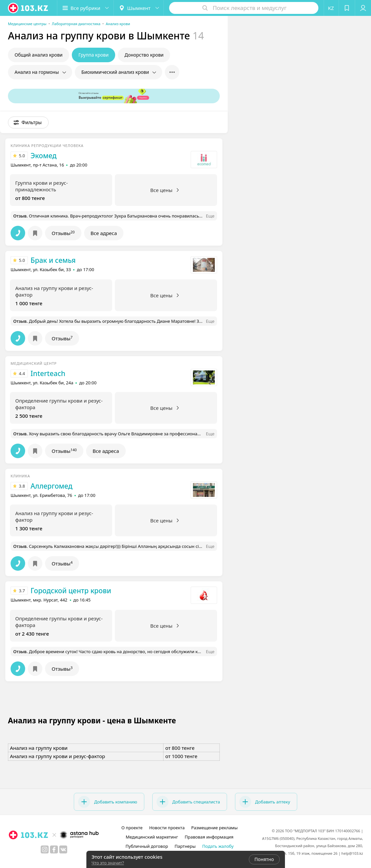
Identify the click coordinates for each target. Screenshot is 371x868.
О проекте (132, 828)
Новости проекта (167, 828)
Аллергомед (51, 486)
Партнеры (185, 846)
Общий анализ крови (39, 55)
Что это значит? (108, 863)
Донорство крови (144, 55)
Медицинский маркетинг (152, 837)
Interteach (48, 373)
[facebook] (54, 849)
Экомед (44, 156)
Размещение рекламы (214, 828)
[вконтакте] (63, 849)
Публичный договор (147, 846)
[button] (85, 8)
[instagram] (45, 849)
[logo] (28, 8)
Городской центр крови (71, 591)
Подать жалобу (218, 846)
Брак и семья (53, 260)
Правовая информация (209, 837)
